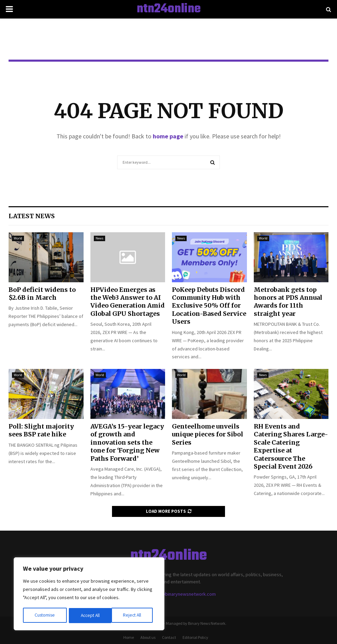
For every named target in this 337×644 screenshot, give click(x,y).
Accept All (134, 616)
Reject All (90, 616)
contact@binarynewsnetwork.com (180, 594)
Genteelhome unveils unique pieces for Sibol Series (208, 434)
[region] (89, 594)
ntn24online (169, 9)
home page (168, 136)
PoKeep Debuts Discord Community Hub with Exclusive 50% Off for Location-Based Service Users (209, 306)
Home (129, 637)
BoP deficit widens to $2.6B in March (42, 294)
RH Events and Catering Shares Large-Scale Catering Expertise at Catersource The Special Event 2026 (291, 446)
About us (148, 637)
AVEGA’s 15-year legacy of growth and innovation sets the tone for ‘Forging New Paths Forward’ (127, 442)
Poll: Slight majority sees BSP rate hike (41, 430)
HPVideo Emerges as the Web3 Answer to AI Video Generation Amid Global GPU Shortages (128, 302)
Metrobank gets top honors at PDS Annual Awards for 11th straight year (288, 302)
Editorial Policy (195, 637)
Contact (169, 637)
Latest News (32, 216)
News (99, 238)
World (18, 238)
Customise (45, 616)
